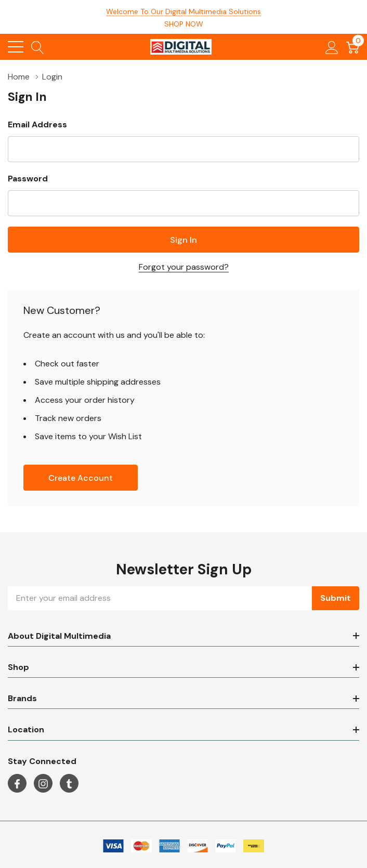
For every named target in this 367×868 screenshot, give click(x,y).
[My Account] (332, 47)
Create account (81, 478)
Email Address (37, 124)
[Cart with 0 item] (353, 47)
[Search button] (38, 47)
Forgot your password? (184, 267)
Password (28, 179)
